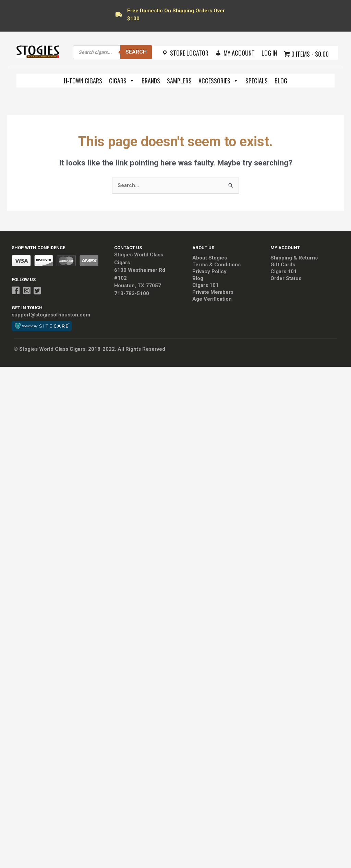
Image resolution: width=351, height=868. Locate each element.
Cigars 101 (205, 285)
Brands (151, 81)
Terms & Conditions (216, 265)
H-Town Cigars (83, 81)
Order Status (286, 278)
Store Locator (189, 53)
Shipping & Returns (294, 258)
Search (136, 52)
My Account (239, 53)
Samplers (179, 81)
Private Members (213, 292)
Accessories (219, 81)
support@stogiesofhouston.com (51, 315)
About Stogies (210, 258)
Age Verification (212, 299)
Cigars (122, 81)
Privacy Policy (209, 271)
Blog (281, 81)
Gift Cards (283, 265)
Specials (257, 81)
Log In (269, 53)
